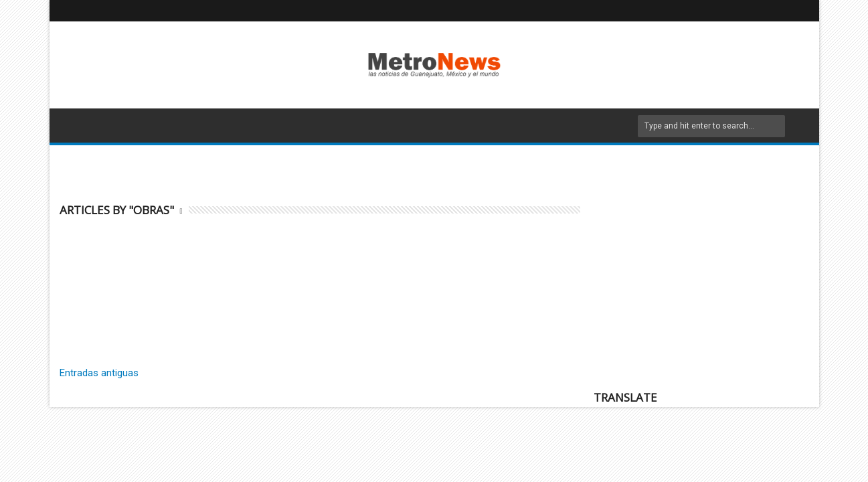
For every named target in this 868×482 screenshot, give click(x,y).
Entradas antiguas (99, 373)
